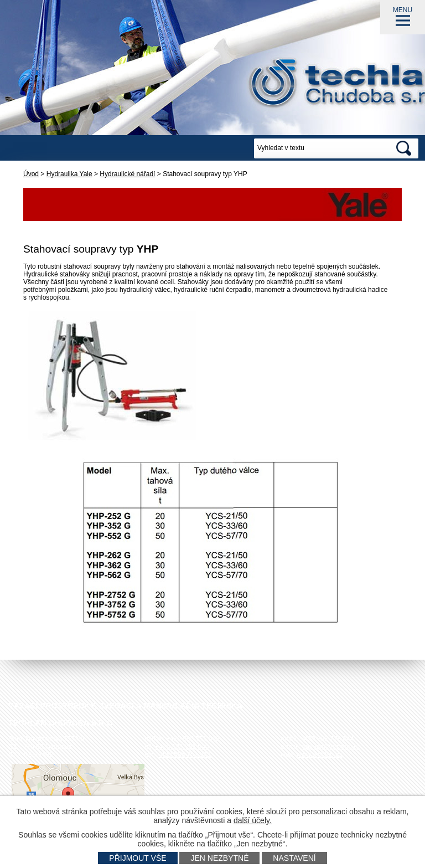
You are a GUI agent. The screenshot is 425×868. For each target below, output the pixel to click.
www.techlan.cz (320, 754)
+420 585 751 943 (184, 754)
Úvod (31, 174)
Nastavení (294, 858)
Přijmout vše (138, 858)
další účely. (253, 820)
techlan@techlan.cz (331, 747)
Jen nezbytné (219, 858)
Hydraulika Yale (69, 174)
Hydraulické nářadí (127, 174)
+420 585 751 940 (182, 747)
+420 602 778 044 (327, 739)
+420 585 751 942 (193, 739)
